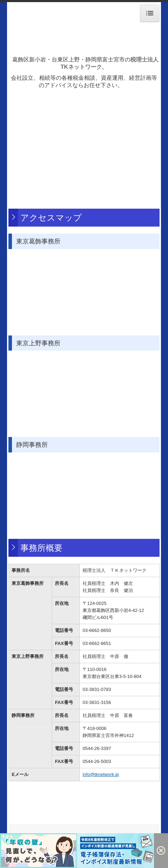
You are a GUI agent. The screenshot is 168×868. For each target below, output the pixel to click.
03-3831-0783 (97, 689)
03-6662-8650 (97, 630)
